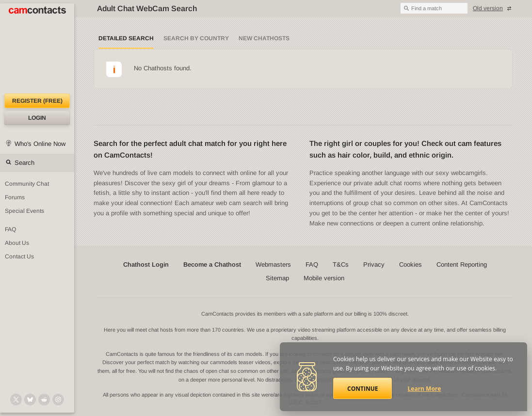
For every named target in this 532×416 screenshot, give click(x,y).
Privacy (374, 264)
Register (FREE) (37, 101)
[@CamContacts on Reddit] (44, 400)
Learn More (425, 389)
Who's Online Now (40, 144)
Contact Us (19, 256)
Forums (15, 197)
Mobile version (324, 278)
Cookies (411, 264)
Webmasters (273, 264)
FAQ (10, 229)
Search (24, 163)
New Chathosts (264, 38)
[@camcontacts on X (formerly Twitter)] (16, 400)
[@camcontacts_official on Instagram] (58, 400)
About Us (17, 243)
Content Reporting (462, 264)
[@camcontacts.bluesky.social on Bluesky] (30, 400)
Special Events (24, 211)
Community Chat (27, 184)
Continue (363, 389)
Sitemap (277, 278)
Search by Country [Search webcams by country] (196, 38)
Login (37, 118)
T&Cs (341, 264)
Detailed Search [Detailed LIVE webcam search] (126, 38)
